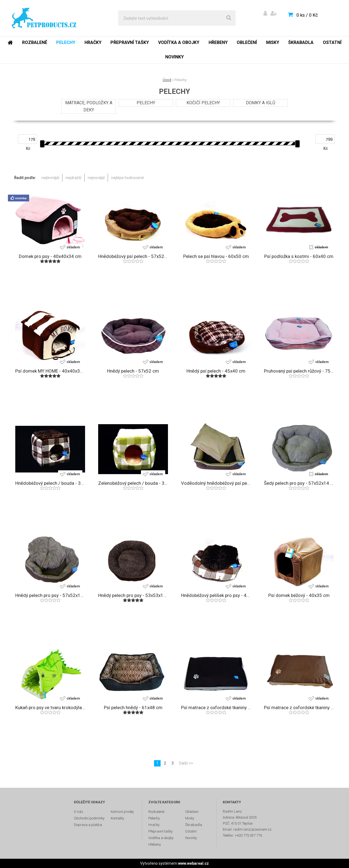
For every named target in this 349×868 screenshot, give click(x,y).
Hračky (93, 42)
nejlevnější (50, 178)
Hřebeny (218, 42)
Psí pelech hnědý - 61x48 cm (133, 708)
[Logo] (44, 18)
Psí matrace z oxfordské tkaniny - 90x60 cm (216, 708)
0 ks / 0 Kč (307, 15)
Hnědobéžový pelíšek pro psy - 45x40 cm (216, 595)
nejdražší (73, 178)
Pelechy (66, 42)
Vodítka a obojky (179, 42)
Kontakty (117, 818)
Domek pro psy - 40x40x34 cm (50, 256)
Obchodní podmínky (89, 818)
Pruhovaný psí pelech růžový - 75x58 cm (299, 371)
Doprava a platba (88, 825)
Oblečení (247, 42)
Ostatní (332, 42)
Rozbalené (35, 42)
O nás (79, 812)
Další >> (186, 763)
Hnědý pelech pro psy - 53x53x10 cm (133, 595)
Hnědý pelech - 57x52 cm (133, 371)
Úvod (167, 80)
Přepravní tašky (130, 42)
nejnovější (96, 178)
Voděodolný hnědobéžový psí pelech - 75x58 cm (216, 483)
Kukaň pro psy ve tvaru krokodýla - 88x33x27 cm (50, 708)
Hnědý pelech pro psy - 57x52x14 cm (50, 595)
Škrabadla (301, 42)
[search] (229, 18)
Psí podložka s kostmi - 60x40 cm (299, 256)
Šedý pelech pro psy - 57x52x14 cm (299, 483)
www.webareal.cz (193, 863)
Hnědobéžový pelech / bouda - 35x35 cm (50, 483)
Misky (273, 42)
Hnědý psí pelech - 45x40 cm (216, 371)
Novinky (174, 57)
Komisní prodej (122, 812)
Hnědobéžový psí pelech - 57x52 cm (133, 256)
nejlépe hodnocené (128, 178)
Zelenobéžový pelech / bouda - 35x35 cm (133, 483)
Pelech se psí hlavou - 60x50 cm (216, 256)
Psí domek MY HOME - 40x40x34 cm (50, 371)
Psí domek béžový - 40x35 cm (299, 595)
